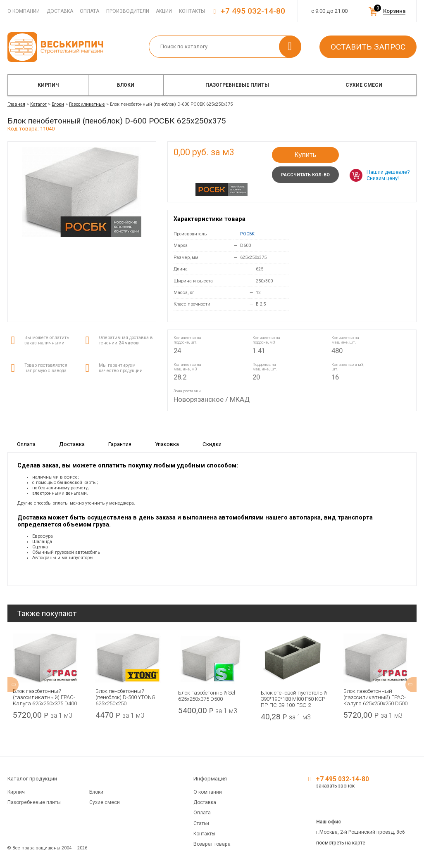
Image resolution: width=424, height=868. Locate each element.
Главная (16, 104)
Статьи (201, 823)
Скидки (212, 444)
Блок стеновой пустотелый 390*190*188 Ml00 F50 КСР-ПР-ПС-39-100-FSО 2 (294, 699)
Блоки (126, 85)
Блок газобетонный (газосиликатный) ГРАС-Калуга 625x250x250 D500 (375, 697)
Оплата (89, 11)
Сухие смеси (364, 85)
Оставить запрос (368, 47)
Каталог (38, 104)
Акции (164, 11)
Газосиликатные (87, 104)
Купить (305, 155)
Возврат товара (212, 844)
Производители (128, 11)
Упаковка (167, 444)
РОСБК (247, 234)
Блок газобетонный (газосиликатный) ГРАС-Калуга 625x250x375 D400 (45, 697)
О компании (24, 11)
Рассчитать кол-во (305, 175)
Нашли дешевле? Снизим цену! (388, 175)
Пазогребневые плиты (237, 85)
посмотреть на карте (341, 843)
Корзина (394, 11)
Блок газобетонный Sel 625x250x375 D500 (207, 696)
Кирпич (48, 85)
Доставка (60, 11)
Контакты (192, 11)
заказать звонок (335, 786)
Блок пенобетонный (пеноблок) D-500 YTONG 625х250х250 (125, 697)
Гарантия (120, 444)
